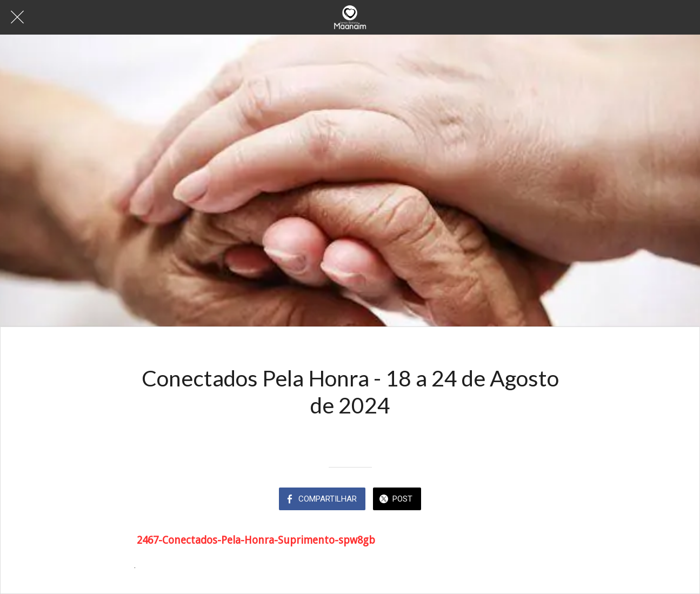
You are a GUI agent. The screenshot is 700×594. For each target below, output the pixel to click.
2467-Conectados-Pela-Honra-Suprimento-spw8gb (256, 540)
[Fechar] (17, 17)
